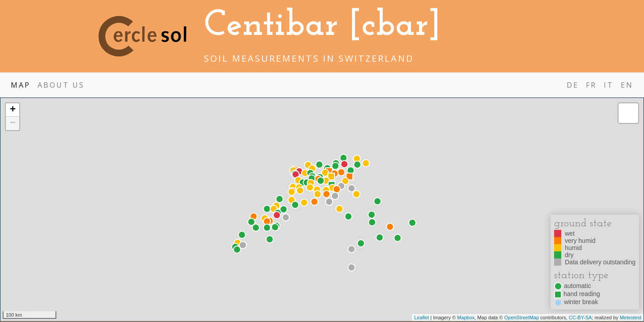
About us (61, 85)
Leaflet (422, 318)
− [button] (13, 123)
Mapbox (466, 318)
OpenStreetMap (521, 318)
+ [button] (13, 110)
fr (591, 85)
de (573, 85)
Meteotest (631, 318)
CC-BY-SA (580, 318)
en (627, 85)
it (609, 85)
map (21, 85)
